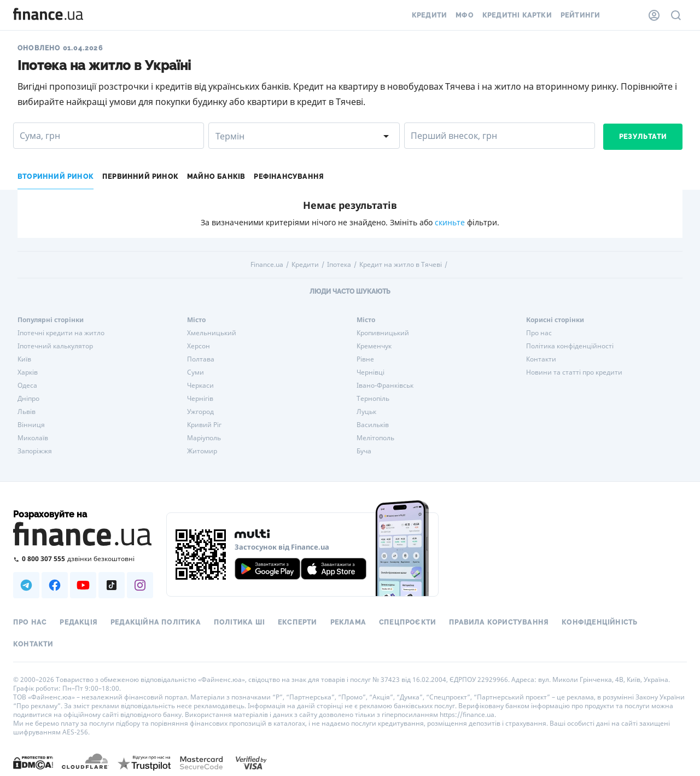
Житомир (202, 451)
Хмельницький (212, 333)
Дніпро (28, 399)
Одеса (27, 386)
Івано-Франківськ (385, 386)
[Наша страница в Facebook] (55, 585)
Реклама (348, 622)
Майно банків (216, 177)
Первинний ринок (140, 177)
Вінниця (31, 425)
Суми (196, 372)
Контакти (541, 359)
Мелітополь (375, 438)
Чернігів (200, 399)
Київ (24, 359)
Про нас (539, 333)
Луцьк (366, 412)
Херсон (199, 346)
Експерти (297, 622)
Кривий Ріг (204, 425)
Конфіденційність (600, 622)
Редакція (78, 622)
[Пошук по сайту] (676, 15)
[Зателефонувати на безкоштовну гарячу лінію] (83, 559)
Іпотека (339, 265)
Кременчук (374, 346)
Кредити (429, 15)
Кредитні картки (517, 15)
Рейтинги (581, 15)
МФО (465, 15)
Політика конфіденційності (570, 346)
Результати (643, 137)
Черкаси (200, 386)
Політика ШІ (239, 622)
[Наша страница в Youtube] (83, 585)
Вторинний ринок (56, 177)
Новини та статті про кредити (574, 372)
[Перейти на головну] (48, 15)
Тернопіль (373, 399)
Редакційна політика (156, 622)
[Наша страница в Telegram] (26, 585)
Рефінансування (289, 177)
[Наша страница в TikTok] (112, 585)
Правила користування (499, 622)
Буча (364, 451)
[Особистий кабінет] (654, 15)
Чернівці (371, 372)
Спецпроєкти (407, 622)
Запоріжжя (35, 451)
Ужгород (200, 412)
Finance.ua (267, 265)
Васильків (373, 425)
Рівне (365, 359)
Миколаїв (33, 438)
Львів (27, 412)
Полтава (201, 359)
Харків (28, 372)
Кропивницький (383, 333)
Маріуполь (204, 438)
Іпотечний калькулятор (55, 346)
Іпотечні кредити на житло (61, 333)
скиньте (450, 222)
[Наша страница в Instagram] (140, 585)
